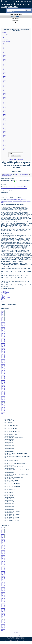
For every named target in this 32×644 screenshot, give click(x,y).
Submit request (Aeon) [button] (7, 174)
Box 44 (4, 100)
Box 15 (4, 62)
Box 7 (4, 51)
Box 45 (4, 101)
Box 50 (4, 108)
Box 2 (4, 45)
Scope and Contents (6, 35)
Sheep (29, 201)
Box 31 (4, 83)
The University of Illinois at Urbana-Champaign (19, 641)
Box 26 (4, 76)
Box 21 (4, 70)
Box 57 (4, 117)
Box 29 (4, 80)
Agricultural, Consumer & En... (21, 25)
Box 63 (4, 125)
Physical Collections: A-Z (16, 16)
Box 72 (4, 136)
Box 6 (4, 50)
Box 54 (4, 113)
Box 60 (4, 121)
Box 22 (4, 71)
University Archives (4, 25)
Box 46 (4, 102)
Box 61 (4, 122)
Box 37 (4, 90)
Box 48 (4, 105)
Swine (3, 202)
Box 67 (4, 130)
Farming (10, 201)
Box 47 (4, 104)
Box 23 (4, 72)
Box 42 (4, 97)
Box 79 (4, 146)
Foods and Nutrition (17, 201)
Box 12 (4, 58)
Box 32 (4, 84)
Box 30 (4, 81)
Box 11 (4, 56)
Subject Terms (5, 39)
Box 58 (4, 118)
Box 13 (4, 59)
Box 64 (4, 126)
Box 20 (4, 68)
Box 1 (4, 43)
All (2, 413)
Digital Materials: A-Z (16, 19)
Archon (15, 640)
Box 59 (4, 119)
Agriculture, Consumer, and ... (13, 26)
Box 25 (4, 75)
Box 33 (4, 85)
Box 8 (4, 52)
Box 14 (4, 60)
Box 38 (4, 92)
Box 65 (4, 127)
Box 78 (4, 144)
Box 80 (4, 147)
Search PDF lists (10, 11)
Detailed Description (6, 41)
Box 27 (4, 77)
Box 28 (4, 79)
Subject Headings (16, 21)
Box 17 (4, 64)
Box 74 (4, 139)
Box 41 (4, 96)
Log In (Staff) (16, 633)
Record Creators (16, 23)
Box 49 (4, 106)
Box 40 (4, 94)
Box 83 (4, 151)
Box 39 (4, 93)
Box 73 (4, 138)
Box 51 (4, 109)
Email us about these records (16, 160)
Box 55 (4, 114)
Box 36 (4, 89)
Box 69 (4, 132)
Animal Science (16, 200)
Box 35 (4, 88)
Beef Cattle (23, 200)
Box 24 (4, 73)
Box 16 (4, 63)
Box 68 (4, 131)
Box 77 (4, 143)
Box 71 (4, 135)
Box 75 (4, 140)
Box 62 (4, 123)
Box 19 (4, 67)
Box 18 (4, 66)
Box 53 (4, 111)
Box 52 (4, 110)
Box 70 (4, 134)
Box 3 (4, 46)
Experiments (4, 201)
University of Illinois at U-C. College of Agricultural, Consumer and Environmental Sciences (15, 187)
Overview (4, 33)
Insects (25, 201)
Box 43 (4, 98)
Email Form (19, 636)
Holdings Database (9, 7)
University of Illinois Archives (14, 4)
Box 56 (4, 115)
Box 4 (4, 47)
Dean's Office (3, 26)
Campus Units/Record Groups (16, 14)
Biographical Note (6, 37)
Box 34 (4, 87)
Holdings (12, 25)
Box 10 (4, 55)
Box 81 (4, 148)
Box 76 (4, 142)
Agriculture (9, 200)
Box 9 (4, 54)
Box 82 (4, 149)
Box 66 (4, 128)
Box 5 (4, 49)
